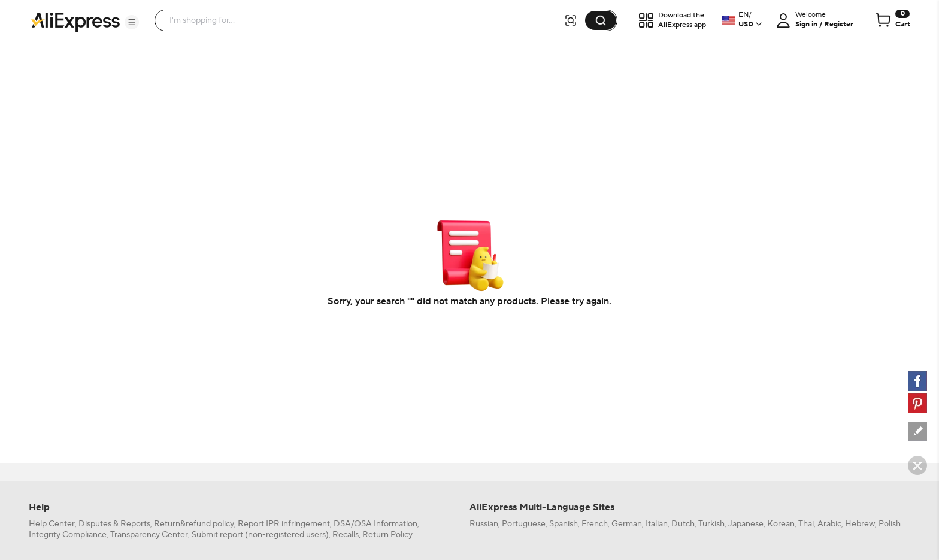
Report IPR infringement (284, 524)
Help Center (52, 524)
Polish (890, 524)
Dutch (683, 524)
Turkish (711, 524)
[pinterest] (917, 403)
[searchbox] (364, 20)
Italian (657, 524)
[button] (132, 22)
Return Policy (387, 535)
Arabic (829, 524)
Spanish (564, 524)
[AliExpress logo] (75, 21)
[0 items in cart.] (892, 20)
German (627, 524)
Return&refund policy (194, 524)
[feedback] (917, 431)
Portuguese (524, 524)
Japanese (746, 524)
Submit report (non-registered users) (260, 535)
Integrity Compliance (68, 535)
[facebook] (917, 381)
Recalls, (346, 535)
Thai (806, 524)
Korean (781, 524)
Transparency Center (149, 535)
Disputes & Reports (114, 524)
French (595, 524)
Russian (484, 524)
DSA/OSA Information (375, 524)
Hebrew (860, 524)
